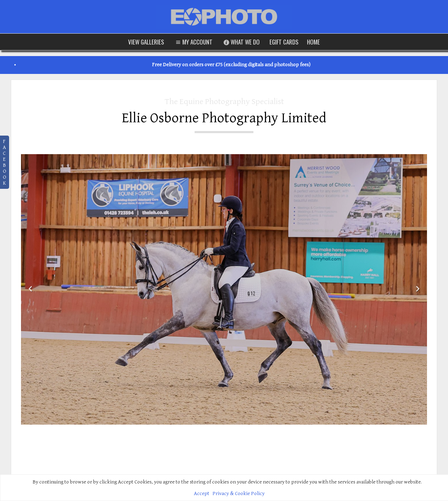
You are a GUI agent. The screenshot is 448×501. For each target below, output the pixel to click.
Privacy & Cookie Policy (239, 493)
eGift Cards (284, 42)
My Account (193, 42)
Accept (202, 493)
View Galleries (146, 42)
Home (313, 42)
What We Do (241, 42)
